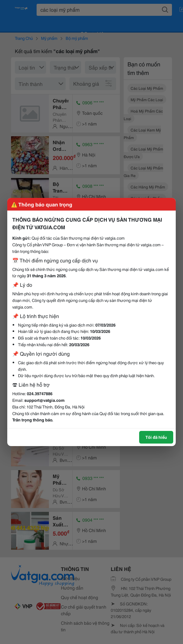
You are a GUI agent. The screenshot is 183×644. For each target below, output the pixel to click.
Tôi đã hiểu (156, 437)
